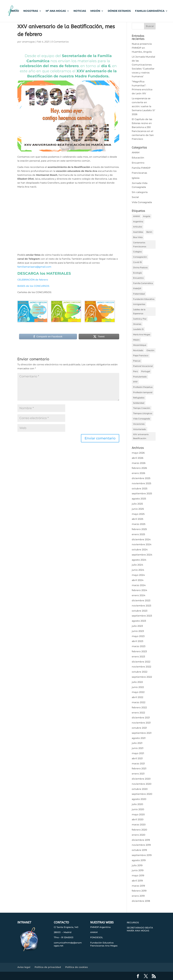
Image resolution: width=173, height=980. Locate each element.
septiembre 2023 (142, 616)
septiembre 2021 (142, 733)
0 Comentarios (60, 42)
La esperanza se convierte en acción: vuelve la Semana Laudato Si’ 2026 (143, 106)
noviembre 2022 (141, 667)
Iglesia (136, 178)
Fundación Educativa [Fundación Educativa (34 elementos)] (144, 299)
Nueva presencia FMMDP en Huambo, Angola (142, 48)
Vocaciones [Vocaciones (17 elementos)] (139, 424)
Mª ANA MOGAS (56, 11)
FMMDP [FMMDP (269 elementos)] (137, 288)
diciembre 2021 (141, 718)
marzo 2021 (138, 764)
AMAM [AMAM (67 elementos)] (136, 216)
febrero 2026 (139, 468)
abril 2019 (137, 881)
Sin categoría (140, 192)
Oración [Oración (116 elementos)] (150, 350)
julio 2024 (137, 565)
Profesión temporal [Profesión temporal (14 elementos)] (143, 392)
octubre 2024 (140, 550)
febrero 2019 (139, 891)
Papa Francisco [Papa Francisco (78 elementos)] (141, 355)
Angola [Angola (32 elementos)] (147, 216)
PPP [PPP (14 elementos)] (135, 382)
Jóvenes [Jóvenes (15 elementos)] (137, 324)
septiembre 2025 (142, 493)
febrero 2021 (139, 768)
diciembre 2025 (141, 478)
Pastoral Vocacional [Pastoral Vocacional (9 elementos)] (143, 366)
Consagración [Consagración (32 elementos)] (140, 257)
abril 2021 (137, 758)
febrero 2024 (139, 590)
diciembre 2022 (141, 662)
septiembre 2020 (142, 794)
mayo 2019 (138, 875)
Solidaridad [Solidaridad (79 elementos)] (139, 403)
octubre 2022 (140, 672)
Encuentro (138, 163)
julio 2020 (137, 804)
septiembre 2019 (142, 855)
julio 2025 (137, 504)
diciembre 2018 (141, 901)
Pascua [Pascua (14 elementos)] (137, 361)
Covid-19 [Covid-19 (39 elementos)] (137, 262)
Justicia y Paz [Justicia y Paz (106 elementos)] (140, 319)
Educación (138, 158)
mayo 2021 (138, 753)
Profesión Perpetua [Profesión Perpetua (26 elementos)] (143, 387)
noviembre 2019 (141, 845)
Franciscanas (139, 173)
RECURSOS (133, 922)
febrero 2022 (139, 707)
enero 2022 (138, 713)
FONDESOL (97, 937)
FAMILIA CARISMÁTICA (150, 11)
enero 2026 (138, 473)
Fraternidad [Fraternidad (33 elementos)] (139, 294)
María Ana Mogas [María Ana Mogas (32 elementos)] (142, 334)
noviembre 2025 (141, 483)
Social (135, 197)
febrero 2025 (139, 529)
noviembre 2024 (142, 544)
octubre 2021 (139, 728)
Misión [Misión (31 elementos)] (136, 340)
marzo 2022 (139, 702)
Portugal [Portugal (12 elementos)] (146, 371)
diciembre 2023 (141, 600)
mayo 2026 (138, 453)
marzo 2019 (138, 886)
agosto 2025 (139, 499)
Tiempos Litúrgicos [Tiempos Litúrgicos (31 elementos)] (143, 413)
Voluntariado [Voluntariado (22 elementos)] (140, 429)
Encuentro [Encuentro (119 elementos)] (138, 278)
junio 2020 (138, 809)
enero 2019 (138, 896)
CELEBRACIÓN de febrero (33, 280)
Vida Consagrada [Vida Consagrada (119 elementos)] (142, 419)
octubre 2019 (139, 850)
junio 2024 (138, 570)
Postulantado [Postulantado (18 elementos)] (140, 377)
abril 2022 (137, 697)
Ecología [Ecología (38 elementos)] (137, 273)
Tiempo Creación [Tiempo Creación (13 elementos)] (142, 408)
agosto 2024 (139, 560)
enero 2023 (138, 657)
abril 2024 (138, 580)
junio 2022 (138, 687)
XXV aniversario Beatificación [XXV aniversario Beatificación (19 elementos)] (141, 436)
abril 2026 (138, 458)
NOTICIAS (80, 11)
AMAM (136, 152)
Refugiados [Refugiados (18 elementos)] (139, 398)
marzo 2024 (139, 585)
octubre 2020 (140, 789)
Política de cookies (76, 967)
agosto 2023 (139, 621)
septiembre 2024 (142, 555)
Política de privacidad (48, 967)
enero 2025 (138, 534)
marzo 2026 (139, 463)
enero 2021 (138, 774)
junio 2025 (138, 509)
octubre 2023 (140, 611)
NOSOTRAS (31, 11)
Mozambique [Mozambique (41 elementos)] (140, 345)
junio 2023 (138, 631)
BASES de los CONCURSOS (33, 286)
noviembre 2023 (141, 606)
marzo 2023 (139, 646)
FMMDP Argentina (100, 927)
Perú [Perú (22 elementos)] (136, 371)
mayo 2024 (138, 575)
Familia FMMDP (141, 168)
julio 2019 (137, 865)
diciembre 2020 (141, 779)
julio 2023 (137, 626)
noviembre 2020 (142, 784)
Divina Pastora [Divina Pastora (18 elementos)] (140, 267)
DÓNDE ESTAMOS (119, 11)
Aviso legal (24, 967)
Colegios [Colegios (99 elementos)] (137, 252)
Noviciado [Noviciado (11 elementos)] (138, 350)
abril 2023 (137, 641)
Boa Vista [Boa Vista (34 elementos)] (138, 237)
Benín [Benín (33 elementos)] (149, 232)
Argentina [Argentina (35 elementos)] (138, 222)
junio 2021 (138, 748)
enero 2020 (138, 835)
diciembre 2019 (141, 840)
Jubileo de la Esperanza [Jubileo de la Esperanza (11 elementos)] (139, 311)
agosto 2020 (139, 799)
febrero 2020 (139, 830)
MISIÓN (95, 11)
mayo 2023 (138, 636)
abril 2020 (138, 819)
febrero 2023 (139, 651)
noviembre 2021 (141, 723)
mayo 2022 (138, 692)
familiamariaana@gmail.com (34, 267)
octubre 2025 (140, 489)
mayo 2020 (138, 814)
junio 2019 (138, 870)
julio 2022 (137, 682)
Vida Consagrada (142, 202)
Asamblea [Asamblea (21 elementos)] (138, 232)
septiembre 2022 (142, 677)
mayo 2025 (138, 514)
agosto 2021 (139, 738)
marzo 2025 (139, 524)
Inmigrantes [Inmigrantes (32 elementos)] (139, 304)
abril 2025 (137, 519)
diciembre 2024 (141, 539)
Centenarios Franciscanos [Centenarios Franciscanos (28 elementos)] (140, 245)
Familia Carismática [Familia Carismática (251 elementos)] (143, 283)
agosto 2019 (139, 860)
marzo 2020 (139, 825)
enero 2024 (138, 595)
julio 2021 (137, 743)
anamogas (28, 42)
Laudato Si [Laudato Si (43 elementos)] (138, 329)
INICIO (15, 11)
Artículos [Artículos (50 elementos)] (138, 227)
